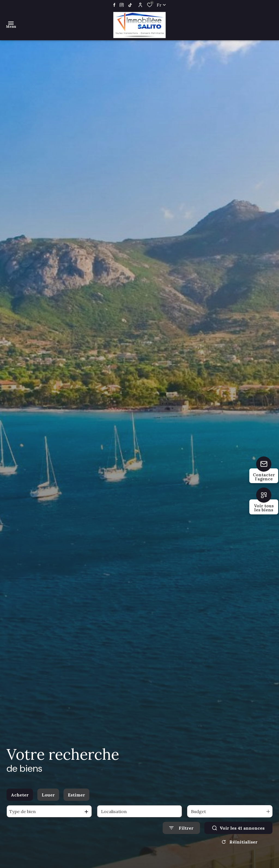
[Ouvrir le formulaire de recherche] (181, 828)
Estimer (76, 795)
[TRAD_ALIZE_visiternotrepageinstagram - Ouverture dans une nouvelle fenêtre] (122, 5)
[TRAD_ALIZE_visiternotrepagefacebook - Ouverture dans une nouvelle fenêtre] (114, 5)
